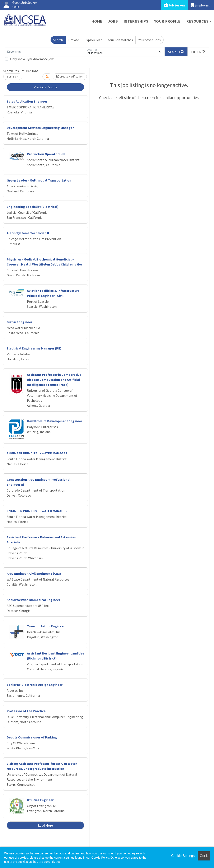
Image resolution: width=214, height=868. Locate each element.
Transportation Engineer (46, 626)
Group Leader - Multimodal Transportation (39, 180)
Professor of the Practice (26, 711)
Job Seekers (175, 5)
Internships (136, 21)
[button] (198, 52)
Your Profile (168, 21)
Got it (204, 856)
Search (58, 40)
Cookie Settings (183, 856)
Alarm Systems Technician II (28, 233)
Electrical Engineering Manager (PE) (34, 348)
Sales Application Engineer (27, 101)
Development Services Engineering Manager (40, 128)
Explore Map (94, 40)
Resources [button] (197, 21)
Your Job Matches (120, 40)
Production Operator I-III (46, 154)
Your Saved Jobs (150, 40)
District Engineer (19, 322)
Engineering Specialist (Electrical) (33, 207)
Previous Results (46, 87)
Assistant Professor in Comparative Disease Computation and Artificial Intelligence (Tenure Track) (54, 380)
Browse (74, 40)
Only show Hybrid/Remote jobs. (33, 59)
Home (97, 21)
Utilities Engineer (40, 800)
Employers (200, 5)
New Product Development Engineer (55, 421)
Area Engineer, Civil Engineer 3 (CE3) (34, 573)
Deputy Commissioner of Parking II (33, 737)
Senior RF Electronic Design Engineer (35, 685)
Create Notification (70, 76)
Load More (45, 825)
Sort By (11, 76)
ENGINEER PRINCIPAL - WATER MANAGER (37, 453)
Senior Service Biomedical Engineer (33, 600)
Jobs (113, 21)
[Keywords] (45, 52)
